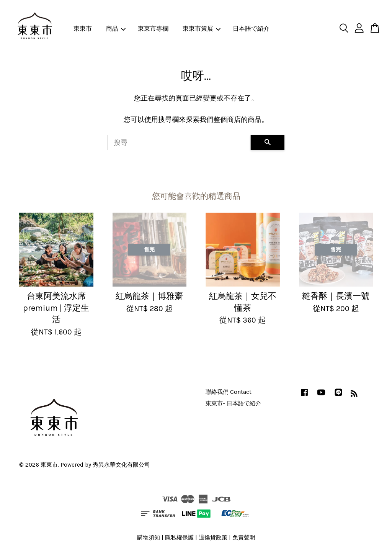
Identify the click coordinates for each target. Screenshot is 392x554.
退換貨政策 (213, 538)
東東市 (83, 29)
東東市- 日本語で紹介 (233, 403)
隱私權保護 (179, 538)
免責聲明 (244, 538)
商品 (116, 29)
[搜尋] (179, 143)
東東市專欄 (153, 29)
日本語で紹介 (251, 29)
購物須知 (149, 538)
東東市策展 (202, 29)
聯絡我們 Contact (229, 392)
